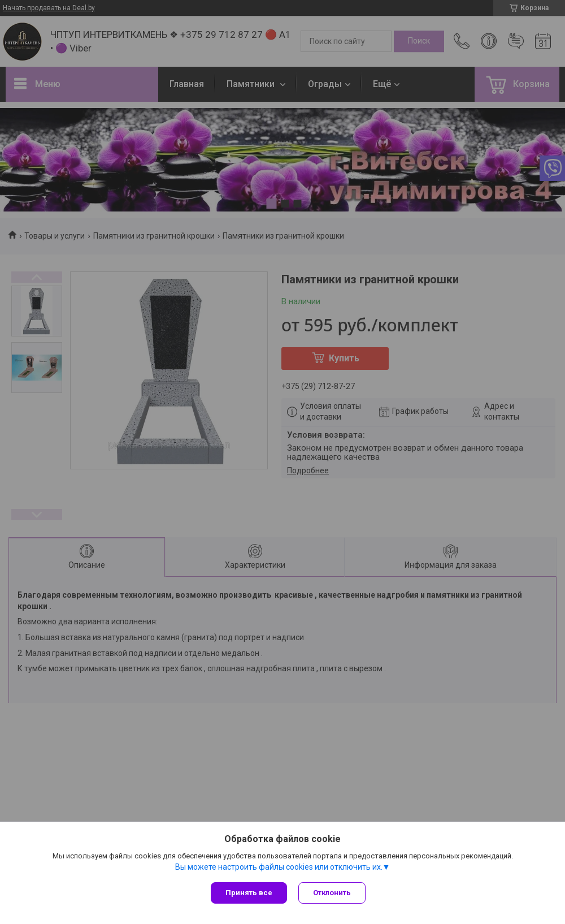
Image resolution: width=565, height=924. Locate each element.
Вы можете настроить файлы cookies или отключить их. (279, 867)
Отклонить (332, 893)
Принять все (249, 893)
